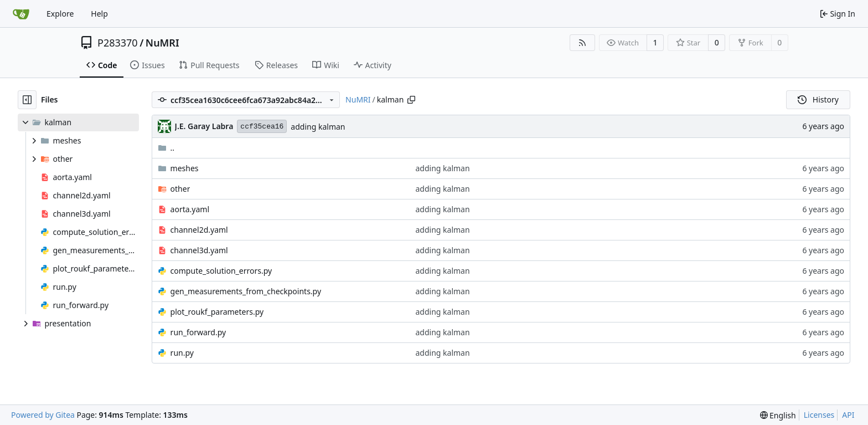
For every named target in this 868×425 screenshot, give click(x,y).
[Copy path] (411, 100)
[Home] (21, 14)
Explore (60, 14)
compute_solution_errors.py (221, 271)
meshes (185, 168)
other (180, 189)
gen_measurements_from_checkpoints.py (246, 291)
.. (166, 148)
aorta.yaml (190, 209)
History (818, 99)
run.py (182, 353)
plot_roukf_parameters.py (217, 312)
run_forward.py (198, 332)
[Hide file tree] (27, 100)
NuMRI (162, 43)
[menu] (778, 415)
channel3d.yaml (199, 250)
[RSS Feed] (582, 43)
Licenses (819, 415)
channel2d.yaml (199, 230)
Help (99, 14)
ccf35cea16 (262, 127)
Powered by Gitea (43, 415)
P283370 (118, 43)
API (848, 415)
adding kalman (318, 127)
